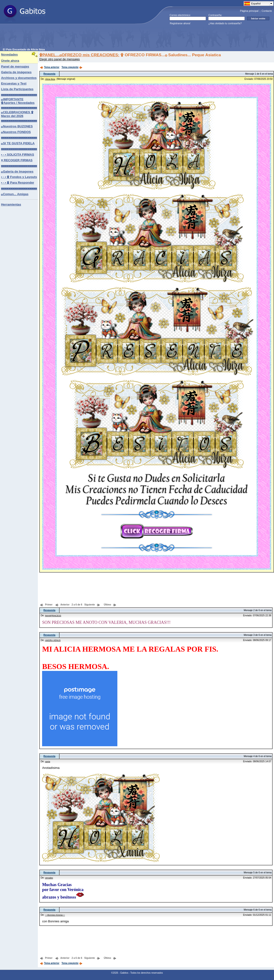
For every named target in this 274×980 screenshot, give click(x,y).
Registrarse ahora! (180, 23)
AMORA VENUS (53, 640)
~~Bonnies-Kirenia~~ (55, 915)
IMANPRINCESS (53, 616)
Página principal (249, 11)
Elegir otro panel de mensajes (60, 59)
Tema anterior (50, 67)
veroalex (49, 878)
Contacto (267, 11)
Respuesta (50, 74)
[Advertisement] (88, 37)
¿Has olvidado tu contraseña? (225, 23)
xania (48, 762)
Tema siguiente (72, 67)
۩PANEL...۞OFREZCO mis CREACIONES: (79, 55)
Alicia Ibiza (50, 79)
